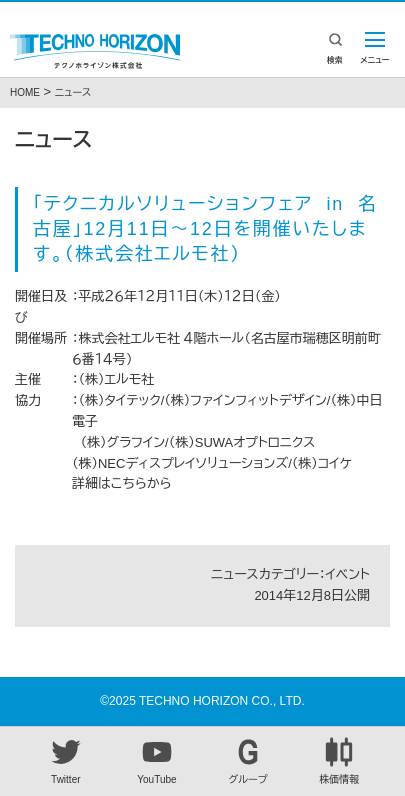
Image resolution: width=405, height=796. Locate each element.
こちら (129, 483)
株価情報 (339, 761)
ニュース (73, 92)
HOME (25, 92)
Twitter (66, 761)
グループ (248, 761)
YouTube (157, 761)
